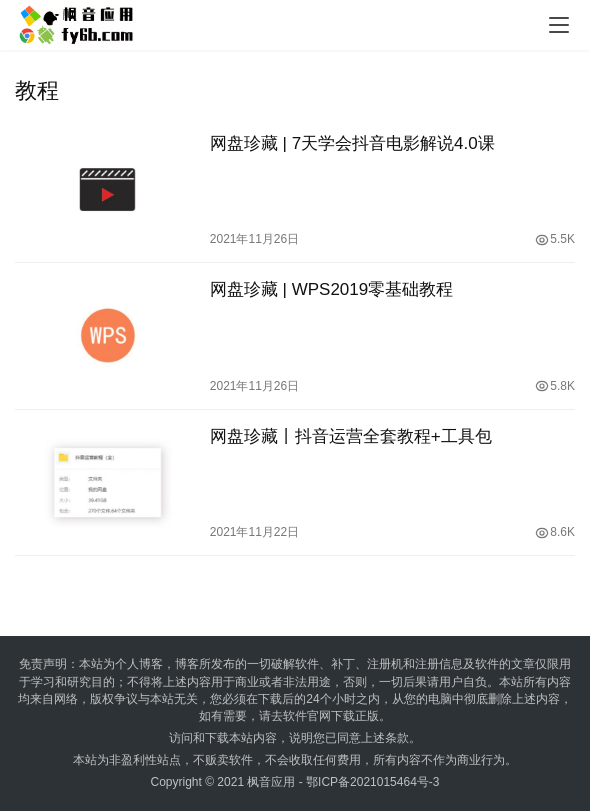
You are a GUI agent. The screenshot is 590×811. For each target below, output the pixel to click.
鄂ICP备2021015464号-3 (372, 782)
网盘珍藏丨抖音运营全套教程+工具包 (351, 436)
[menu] (559, 25)
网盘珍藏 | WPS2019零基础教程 (331, 289)
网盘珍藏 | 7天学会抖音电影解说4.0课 (352, 143)
